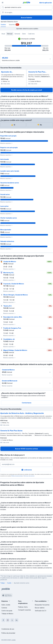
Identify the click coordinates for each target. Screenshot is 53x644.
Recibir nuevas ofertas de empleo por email (27, 90)
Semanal (17, 34)
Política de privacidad (17, 476)
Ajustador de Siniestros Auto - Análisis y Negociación (10, 72)
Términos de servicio (29, 476)
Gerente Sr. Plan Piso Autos (37, 72)
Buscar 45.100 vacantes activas (26, 449)
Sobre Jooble (6, 605)
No (40, 125)
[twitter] (12, 620)
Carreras (4, 608)
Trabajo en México (7, 614)
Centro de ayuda (7, 611)
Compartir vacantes (24, 610)
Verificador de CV (41, 611)
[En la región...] (26, 12)
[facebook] (3, 620)
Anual (3, 34)
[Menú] (3, 3)
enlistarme (27, 470)
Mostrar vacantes (7, 143)
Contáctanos (27, 403)
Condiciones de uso (8, 629)
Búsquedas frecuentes (42, 605)
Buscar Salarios (26, 18)
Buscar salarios (40, 608)
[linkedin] (17, 620)
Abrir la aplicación (46, 3)
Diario (24, 34)
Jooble (13, 640)
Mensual (10, 34)
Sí (13, 125)
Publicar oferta (23, 607)
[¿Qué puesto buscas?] (26, 7)
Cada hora (31, 34)
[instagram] (8, 620)
